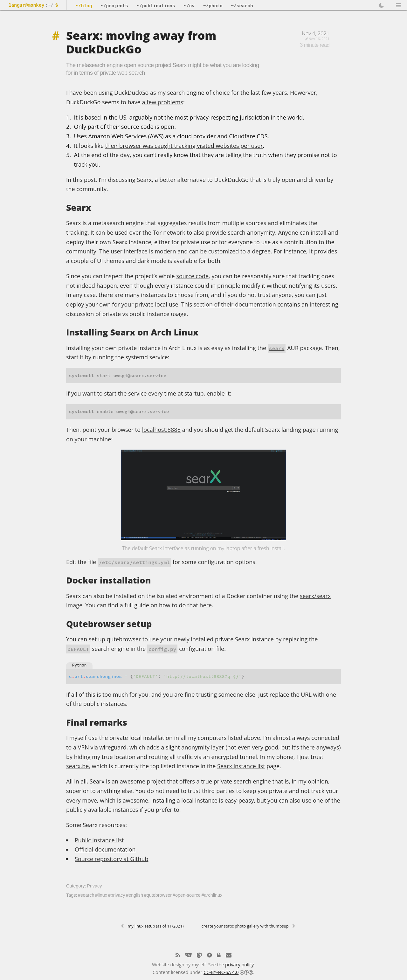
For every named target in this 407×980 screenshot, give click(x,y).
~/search (242, 6)
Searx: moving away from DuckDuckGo (141, 42)
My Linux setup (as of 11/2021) (156, 926)
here (206, 605)
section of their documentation (235, 304)
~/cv (189, 6)
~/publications (156, 6)
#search (86, 895)
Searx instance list (241, 766)
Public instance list (99, 840)
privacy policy (239, 964)
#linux (101, 895)
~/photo (213, 6)
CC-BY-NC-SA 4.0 (221, 972)
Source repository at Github (111, 859)
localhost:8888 (161, 430)
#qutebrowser (158, 895)
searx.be (77, 766)
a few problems (162, 102)
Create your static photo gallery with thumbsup (245, 926)
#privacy (117, 895)
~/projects (114, 6)
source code (192, 276)
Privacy (94, 886)
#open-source (187, 895)
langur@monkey (26, 6)
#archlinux (212, 895)
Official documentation (105, 849)
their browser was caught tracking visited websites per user (184, 146)
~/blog (84, 6)
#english (135, 895)
